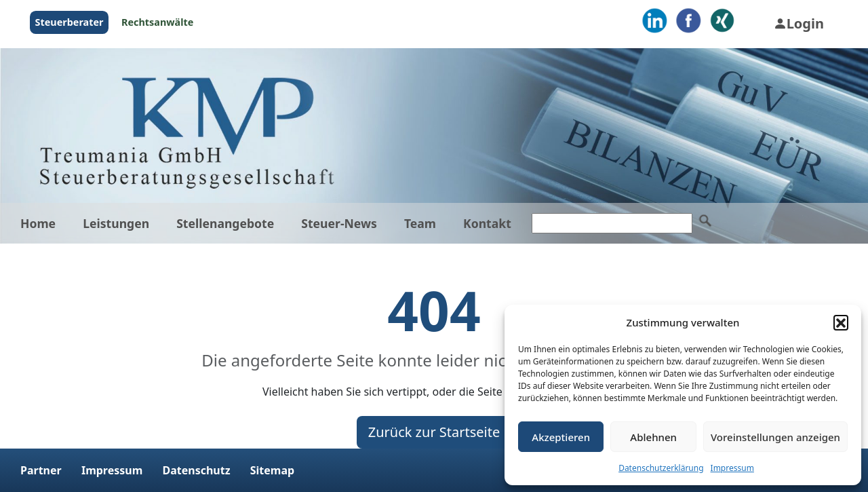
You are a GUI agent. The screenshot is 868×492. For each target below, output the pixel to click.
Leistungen (116, 223)
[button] (841, 322)
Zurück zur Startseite (434, 432)
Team (420, 223)
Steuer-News (339, 223)
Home (38, 223)
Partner (41, 470)
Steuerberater (70, 22)
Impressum (732, 468)
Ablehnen (653, 437)
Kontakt (487, 223)
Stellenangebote (225, 223)
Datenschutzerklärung (661, 468)
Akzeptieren (561, 437)
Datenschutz (196, 470)
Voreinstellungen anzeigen (775, 437)
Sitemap (272, 470)
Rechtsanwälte (157, 22)
